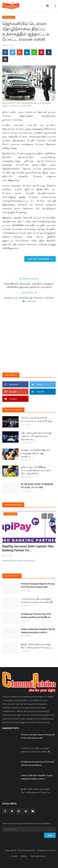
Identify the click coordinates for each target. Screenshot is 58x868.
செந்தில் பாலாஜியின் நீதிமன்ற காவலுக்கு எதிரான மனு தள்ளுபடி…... (36, 453)
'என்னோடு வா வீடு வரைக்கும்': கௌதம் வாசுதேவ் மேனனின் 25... (38, 601)
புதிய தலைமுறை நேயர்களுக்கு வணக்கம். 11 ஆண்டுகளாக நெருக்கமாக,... (36, 436)
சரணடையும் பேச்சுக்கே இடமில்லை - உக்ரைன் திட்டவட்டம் (29, 299)
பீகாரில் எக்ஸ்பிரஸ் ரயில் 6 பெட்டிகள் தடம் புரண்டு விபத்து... (37, 419)
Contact (14, 856)
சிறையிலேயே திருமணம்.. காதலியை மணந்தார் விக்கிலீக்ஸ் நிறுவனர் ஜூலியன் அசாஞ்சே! (29, 285)
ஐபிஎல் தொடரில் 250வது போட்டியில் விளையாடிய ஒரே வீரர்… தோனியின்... (36, 470)
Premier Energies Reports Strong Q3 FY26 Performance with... (38, 585)
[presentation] (44, 516)
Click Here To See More (40, 259)
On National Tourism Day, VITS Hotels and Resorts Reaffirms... (37, 616)
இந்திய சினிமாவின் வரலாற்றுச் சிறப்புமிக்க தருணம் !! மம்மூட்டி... (37, 646)
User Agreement (38, 856)
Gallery (24, 856)
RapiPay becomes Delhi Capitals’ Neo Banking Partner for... (28, 548)
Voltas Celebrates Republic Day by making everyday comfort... (38, 631)
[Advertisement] (29, 339)
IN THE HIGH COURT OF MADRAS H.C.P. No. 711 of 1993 (37, 486)
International (9, 17)
